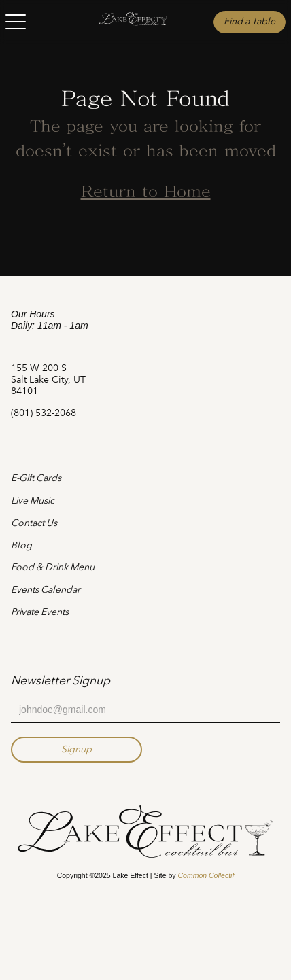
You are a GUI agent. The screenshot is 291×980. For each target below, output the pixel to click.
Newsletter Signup (61, 680)
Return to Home (146, 193)
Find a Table (250, 21)
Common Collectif (206, 875)
